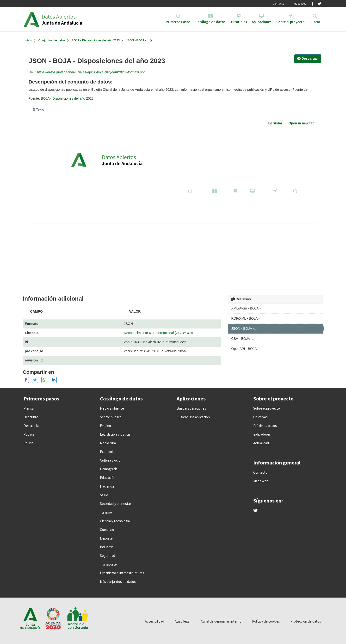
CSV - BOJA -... (243, 339)
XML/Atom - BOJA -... (247, 308)
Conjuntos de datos (52, 40)
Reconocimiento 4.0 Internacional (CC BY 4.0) (158, 333)
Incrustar (275, 123)
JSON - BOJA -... (137, 40)
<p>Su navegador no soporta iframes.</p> (173, 209)
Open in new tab (301, 123)
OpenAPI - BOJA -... (246, 349)
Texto (38, 109)
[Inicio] (28, 40)
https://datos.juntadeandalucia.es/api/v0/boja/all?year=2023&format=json (91, 72)
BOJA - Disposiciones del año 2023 (96, 40)
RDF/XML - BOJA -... (247, 318)
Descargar (308, 58)
